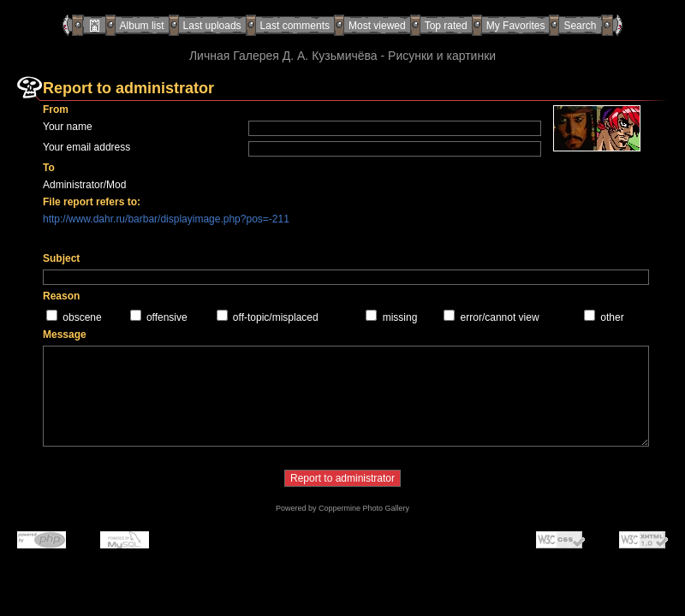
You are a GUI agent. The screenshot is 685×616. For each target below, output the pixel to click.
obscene (82, 317)
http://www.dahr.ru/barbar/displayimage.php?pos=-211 (166, 219)
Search (580, 26)
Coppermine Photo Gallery (364, 508)
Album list (142, 26)
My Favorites (516, 26)
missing (400, 317)
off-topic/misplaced (276, 317)
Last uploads (212, 26)
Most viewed (377, 26)
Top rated (446, 26)
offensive (167, 317)
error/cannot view (500, 317)
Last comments (295, 26)
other (612, 317)
